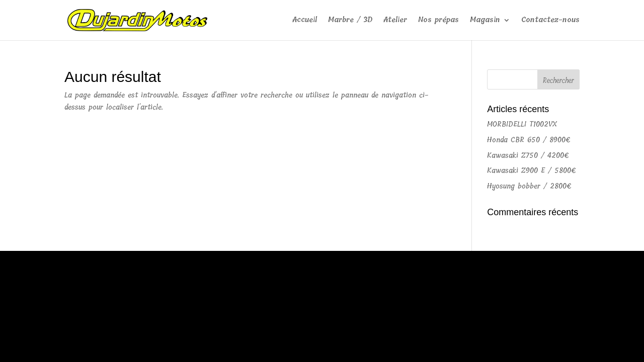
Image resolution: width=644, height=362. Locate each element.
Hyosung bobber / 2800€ (529, 186)
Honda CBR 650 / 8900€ (529, 140)
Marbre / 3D (350, 21)
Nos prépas (438, 21)
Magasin (485, 21)
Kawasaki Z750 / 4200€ (528, 156)
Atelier (395, 21)
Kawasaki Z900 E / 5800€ (532, 171)
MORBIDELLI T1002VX (522, 124)
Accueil (305, 21)
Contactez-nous (550, 21)
